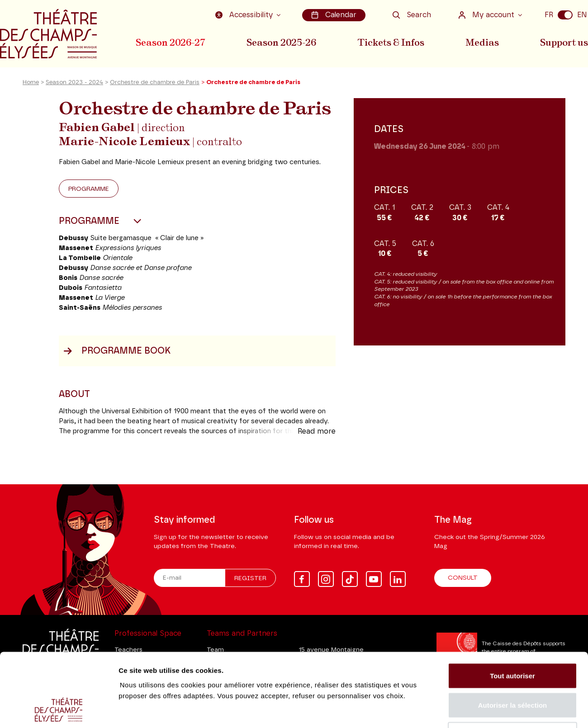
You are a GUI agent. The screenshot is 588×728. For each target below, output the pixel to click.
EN (582, 15)
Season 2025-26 (281, 42)
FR (549, 15)
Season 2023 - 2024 (74, 83)
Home (31, 83)
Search (412, 15)
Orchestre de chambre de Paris (155, 83)
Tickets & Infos (391, 42)
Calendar (334, 15)
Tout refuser (512, 669)
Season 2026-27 (171, 42)
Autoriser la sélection (513, 639)
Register (250, 578)
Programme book (117, 351)
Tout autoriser (512, 609)
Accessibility (245, 15)
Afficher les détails (498, 710)
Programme (89, 189)
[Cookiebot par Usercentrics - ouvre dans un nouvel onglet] (59, 710)
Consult (463, 578)
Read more (317, 432)
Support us (564, 42)
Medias (482, 42)
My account (487, 15)
